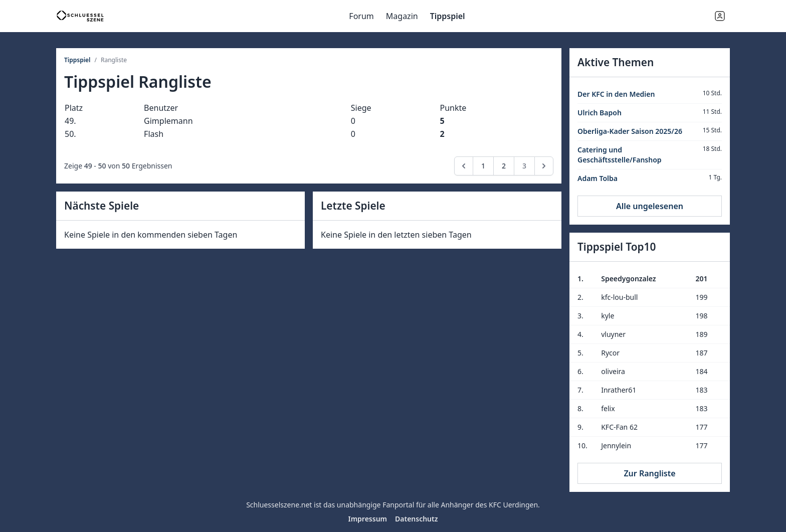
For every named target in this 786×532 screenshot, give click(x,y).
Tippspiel (448, 16)
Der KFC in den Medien (616, 94)
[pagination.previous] (464, 166)
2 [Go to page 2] (504, 166)
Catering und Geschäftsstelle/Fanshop (620, 155)
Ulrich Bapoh (600, 113)
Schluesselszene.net (279, 505)
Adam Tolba (598, 178)
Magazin (402, 16)
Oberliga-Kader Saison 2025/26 (630, 131)
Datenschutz (417, 519)
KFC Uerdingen (513, 505)
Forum (361, 16)
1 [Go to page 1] (483, 166)
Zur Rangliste (649, 473)
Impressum (367, 519)
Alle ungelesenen (650, 206)
